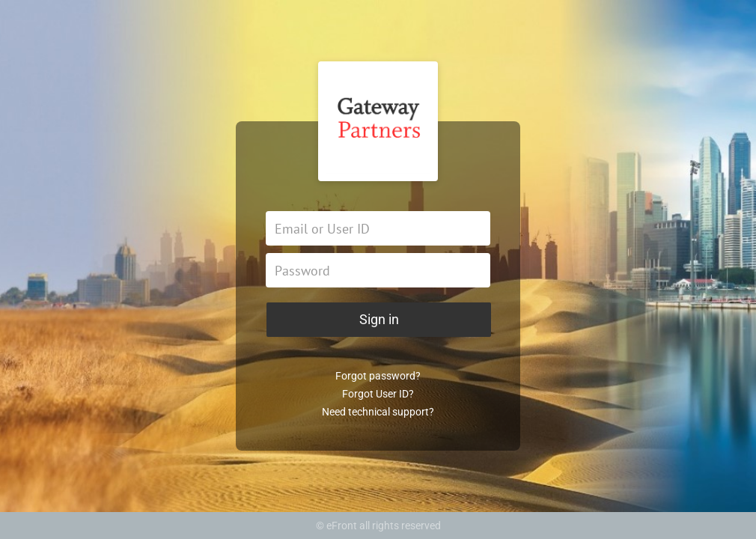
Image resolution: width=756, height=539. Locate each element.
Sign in (379, 319)
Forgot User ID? (378, 394)
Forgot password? (378, 376)
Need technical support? (378, 412)
